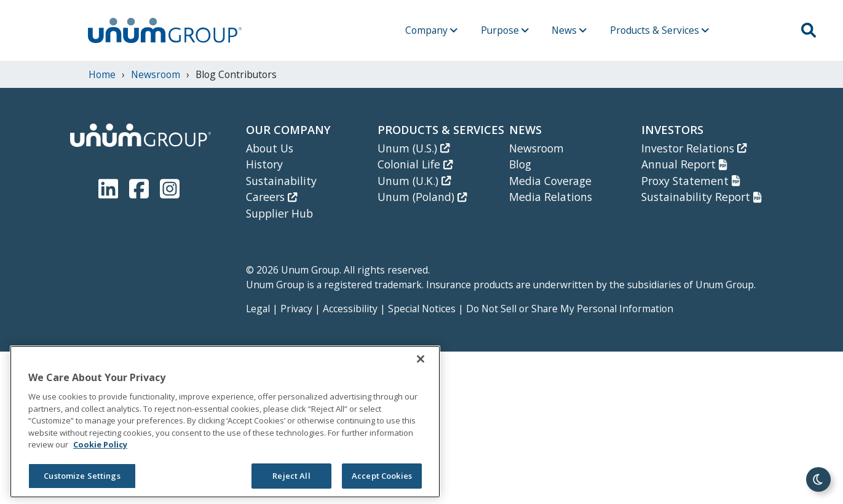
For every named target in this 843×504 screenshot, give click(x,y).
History (264, 164)
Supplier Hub (279, 213)
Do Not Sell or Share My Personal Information (570, 309)
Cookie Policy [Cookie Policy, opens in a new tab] (100, 444)
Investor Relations (694, 148)
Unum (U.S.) (414, 148)
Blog (520, 164)
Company (431, 30)
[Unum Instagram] (170, 187)
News (569, 30)
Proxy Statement (691, 181)
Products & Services (659, 30)
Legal (258, 309)
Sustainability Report (701, 197)
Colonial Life (415, 164)
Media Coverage (550, 181)
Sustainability (281, 181)
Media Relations (551, 197)
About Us (270, 148)
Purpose (505, 30)
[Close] (421, 359)
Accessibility (350, 309)
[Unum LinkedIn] (111, 187)
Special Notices (422, 309)
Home (102, 74)
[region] (225, 422)
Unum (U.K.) (414, 181)
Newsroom (536, 148)
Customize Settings (82, 476)
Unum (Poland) (422, 197)
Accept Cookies (382, 476)
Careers (271, 197)
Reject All (291, 476)
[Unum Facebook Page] (141, 187)
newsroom (156, 74)
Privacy (296, 309)
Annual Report (684, 164)
